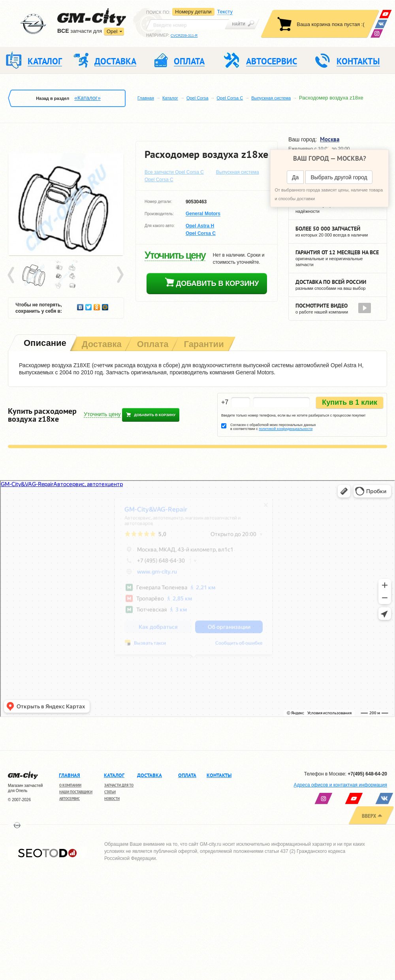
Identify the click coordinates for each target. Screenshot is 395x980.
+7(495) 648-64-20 (367, 774)
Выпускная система (271, 98)
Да (295, 177)
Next (120, 275)
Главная (146, 98)
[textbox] (188, 24)
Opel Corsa (197, 98)
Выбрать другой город (339, 177)
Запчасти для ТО (119, 785)
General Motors (203, 214)
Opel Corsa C (230, 98)
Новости (112, 799)
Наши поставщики (76, 792)
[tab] (44, 344)
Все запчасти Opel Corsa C (174, 172)
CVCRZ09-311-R (184, 36)
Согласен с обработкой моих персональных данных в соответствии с (273, 427)
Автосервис (70, 799)
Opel (112, 31)
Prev (12, 275)
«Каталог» (87, 98)
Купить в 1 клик (350, 402)
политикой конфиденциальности (286, 429)
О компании (70, 785)
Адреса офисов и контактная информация (340, 785)
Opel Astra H (200, 226)
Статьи (110, 792)
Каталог (170, 98)
